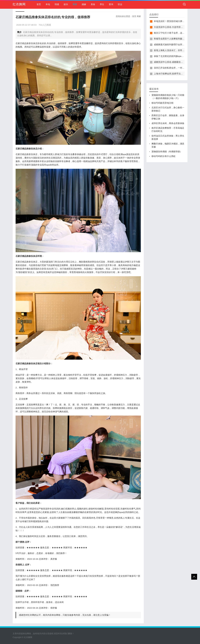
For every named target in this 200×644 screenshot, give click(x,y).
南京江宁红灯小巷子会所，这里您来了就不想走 (177, 33)
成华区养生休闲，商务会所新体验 (168, 123)
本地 (48, 4)
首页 (39, 4)
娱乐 (66, 4)
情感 (57, 4)
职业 (120, 4)
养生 (102, 4)
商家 (75, 4)
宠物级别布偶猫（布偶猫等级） (167, 151)
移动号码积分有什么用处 (164, 156)
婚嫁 (84, 4)
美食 (93, 4)
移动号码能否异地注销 (162, 103)
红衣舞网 (19, 4)
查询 (111, 4)
